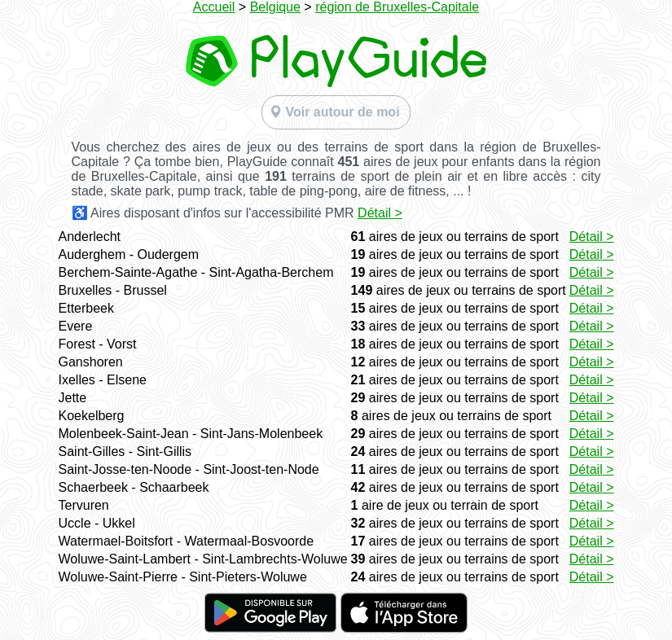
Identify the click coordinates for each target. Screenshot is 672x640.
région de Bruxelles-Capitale (397, 7)
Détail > (380, 213)
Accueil (214, 7)
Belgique (275, 7)
